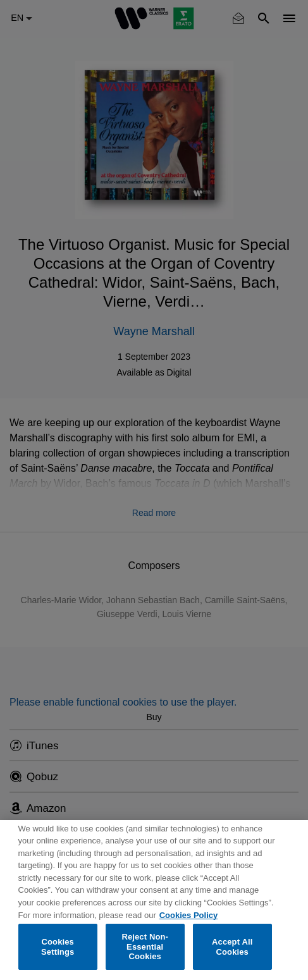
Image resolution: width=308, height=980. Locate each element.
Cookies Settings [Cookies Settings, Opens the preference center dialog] (58, 947)
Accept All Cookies (232, 947)
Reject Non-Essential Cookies (145, 946)
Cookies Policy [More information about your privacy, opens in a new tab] (188, 915)
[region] (154, 900)
